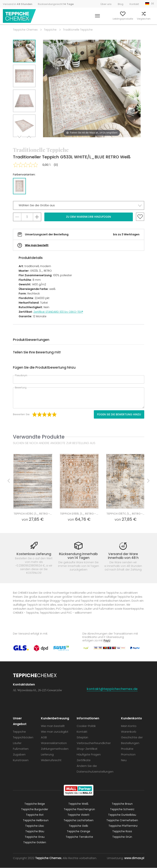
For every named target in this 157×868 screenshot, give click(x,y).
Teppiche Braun (122, 804)
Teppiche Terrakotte (79, 837)
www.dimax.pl (134, 858)
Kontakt (134, 4)
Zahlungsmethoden (55, 749)
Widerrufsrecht (51, 760)
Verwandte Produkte (39, 437)
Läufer (17, 743)
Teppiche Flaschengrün (79, 809)
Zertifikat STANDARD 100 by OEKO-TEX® (58, 312)
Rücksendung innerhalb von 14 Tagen (78, 556)
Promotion (128, 755)
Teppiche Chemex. (49, 858)
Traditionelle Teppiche (78, 30)
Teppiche (50, 30)
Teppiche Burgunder (35, 809)
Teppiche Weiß (78, 804)
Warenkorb (148, 19)
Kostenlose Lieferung (34, 554)
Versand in (18, 4)
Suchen (75, 19)
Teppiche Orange (78, 832)
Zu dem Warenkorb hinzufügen (88, 217)
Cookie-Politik (86, 726)
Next (20, 142)
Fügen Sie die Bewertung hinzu (119, 414)
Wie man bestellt (37, 245)
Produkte (127, 749)
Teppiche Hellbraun (36, 820)
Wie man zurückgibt (55, 732)
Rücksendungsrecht (56, 4)
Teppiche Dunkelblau (122, 815)
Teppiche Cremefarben (122, 820)
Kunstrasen (21, 760)
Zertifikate (84, 760)
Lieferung (47, 755)
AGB (44, 737)
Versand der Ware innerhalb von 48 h (123, 556)
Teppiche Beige (35, 804)
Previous (29, 142)
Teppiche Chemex (20, 16)
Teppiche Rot (35, 815)
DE (153, 4)
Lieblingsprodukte (110, 19)
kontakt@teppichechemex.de (112, 689)
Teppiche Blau (35, 832)
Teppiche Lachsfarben (78, 820)
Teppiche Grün (122, 837)
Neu (124, 760)
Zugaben (19, 755)
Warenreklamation (54, 743)
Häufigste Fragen (89, 755)
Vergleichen (131, 19)
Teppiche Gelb (78, 826)
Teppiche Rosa (122, 832)
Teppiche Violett (78, 815)
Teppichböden (23, 737)
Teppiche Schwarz (122, 809)
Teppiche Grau (35, 837)
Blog (121, 4)
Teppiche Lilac (35, 826)
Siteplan (82, 737)
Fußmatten (21, 749)
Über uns (106, 4)
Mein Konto (90, 19)
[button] (79, 205)
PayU (107, 641)
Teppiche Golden (35, 843)
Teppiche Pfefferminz (123, 826)
